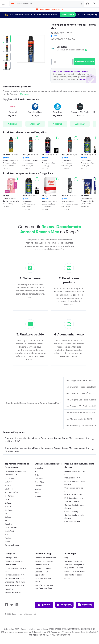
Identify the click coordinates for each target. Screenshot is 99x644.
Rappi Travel (10, 589)
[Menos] (55, 62)
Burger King (10, 478)
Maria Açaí (9, 531)
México (38, 489)
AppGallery (85, 605)
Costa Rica (39, 482)
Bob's (7, 535)
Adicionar (13, 124)
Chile (37, 475)
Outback (8, 503)
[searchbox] (46, 4)
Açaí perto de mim (72, 502)
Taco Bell (9, 524)
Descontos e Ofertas (14, 561)
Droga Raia (62, 47)
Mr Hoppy (9, 510)
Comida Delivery (71, 512)
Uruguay (38, 496)
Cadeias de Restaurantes (15, 471)
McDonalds (10, 496)
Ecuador (38, 486)
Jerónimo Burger (12, 545)
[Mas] (69, 62)
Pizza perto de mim (72, 478)
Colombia (39, 479)
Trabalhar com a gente (44, 561)
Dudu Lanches (11, 528)
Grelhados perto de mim (75, 495)
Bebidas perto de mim (14, 585)
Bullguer (8, 507)
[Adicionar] (17, 138)
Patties (8, 538)
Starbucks (9, 489)
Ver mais (24, 94)
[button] (50, 10)
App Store (44, 605)
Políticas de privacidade (74, 571)
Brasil (37, 472)
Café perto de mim (72, 522)
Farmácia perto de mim (15, 575)
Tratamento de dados (73, 575)
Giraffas (8, 521)
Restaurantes (10, 565)
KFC (7, 514)
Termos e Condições (86, 15)
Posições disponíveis (43, 568)
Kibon (7, 542)
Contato (68, 578)
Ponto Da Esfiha (11, 492)
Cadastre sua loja (42, 565)
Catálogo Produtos (13, 558)
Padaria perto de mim (74, 498)
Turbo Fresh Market (13, 593)
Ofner (7, 499)
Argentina (39, 468)
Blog (66, 558)
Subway (8, 482)
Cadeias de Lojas (12, 475)
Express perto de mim (14, 578)
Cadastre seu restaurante (45, 558)
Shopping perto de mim (15, 582)
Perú (37, 493)
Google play (64, 605)
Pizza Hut (9, 485)
